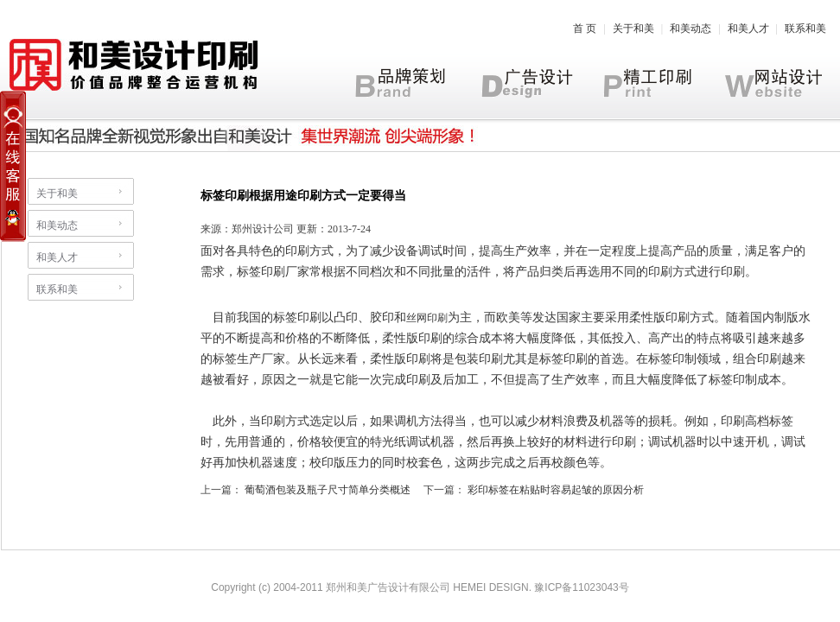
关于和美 (633, 29)
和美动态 (690, 29)
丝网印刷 (427, 318)
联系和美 (805, 29)
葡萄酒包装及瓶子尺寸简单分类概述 (328, 490)
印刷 (297, 251)
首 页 (585, 29)
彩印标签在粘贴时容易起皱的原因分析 (556, 490)
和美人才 (748, 29)
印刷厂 (279, 272)
